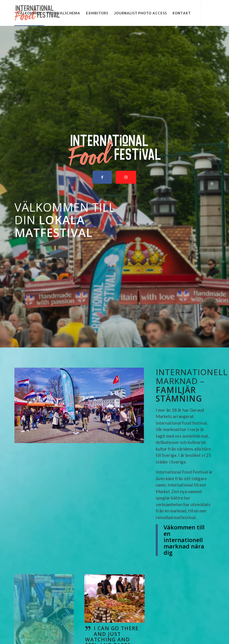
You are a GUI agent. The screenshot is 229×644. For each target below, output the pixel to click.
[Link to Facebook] (25, 38)
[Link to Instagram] (16, 38)
